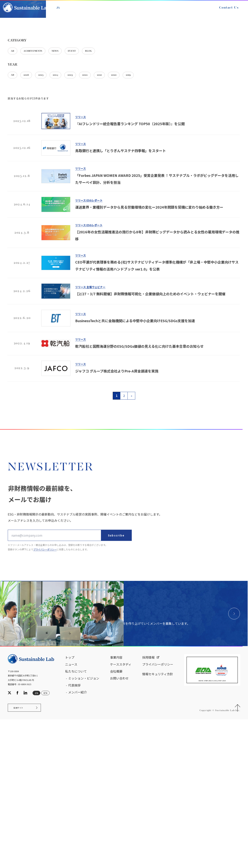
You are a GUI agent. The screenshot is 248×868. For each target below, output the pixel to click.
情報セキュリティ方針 (158, 819)
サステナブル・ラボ (20, 87)
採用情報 (148, 803)
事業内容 (116, 803)
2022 (104, 157)
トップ (70, 803)
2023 (86, 157)
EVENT (90, 131)
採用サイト (22, 855)
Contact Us (224, 11)
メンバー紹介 (77, 837)
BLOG (111, 131)
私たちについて (76, 817)
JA (62, 11)
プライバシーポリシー (158, 810)
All (14, 131)
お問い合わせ (119, 823)
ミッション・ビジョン (84, 823)
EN (71, 11)
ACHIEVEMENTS (40, 131)
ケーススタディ (121, 810)
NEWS (69, 131)
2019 (158, 157)
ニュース (71, 810)
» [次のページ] (131, 479)
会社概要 (116, 817)
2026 (31, 157)
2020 (140, 157)
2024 (67, 157)
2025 (49, 157)
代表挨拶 (74, 830)
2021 (122, 157)
